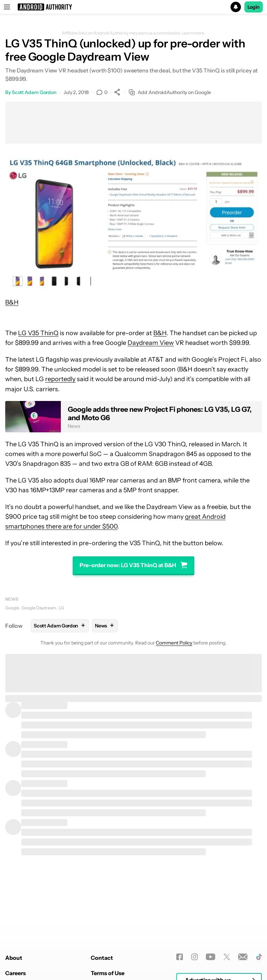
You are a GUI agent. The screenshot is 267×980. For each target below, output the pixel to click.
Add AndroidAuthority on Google (170, 92)
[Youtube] (211, 957)
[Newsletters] (243, 957)
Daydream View (151, 343)
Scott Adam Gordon (34, 92)
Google (12, 608)
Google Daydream (39, 608)
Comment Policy (174, 643)
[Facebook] (180, 957)
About (14, 958)
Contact (102, 958)
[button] (133, 7)
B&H (12, 302)
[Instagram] (195, 957)
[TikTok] (259, 957)
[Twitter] (227, 957)
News (12, 599)
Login (254, 7)
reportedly (60, 379)
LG (61, 608)
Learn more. (193, 33)
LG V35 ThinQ (38, 333)
